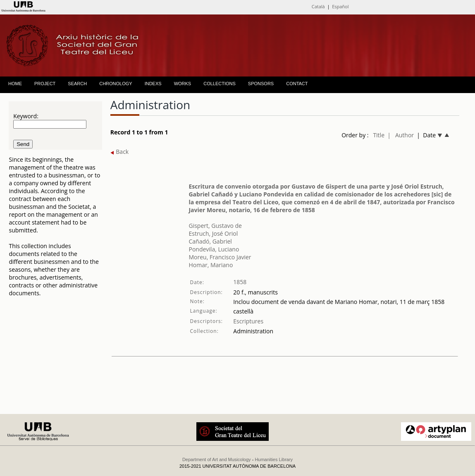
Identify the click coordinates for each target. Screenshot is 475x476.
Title (379, 135)
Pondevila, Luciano (214, 249)
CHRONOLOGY (116, 84)
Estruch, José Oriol (213, 233)
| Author (401, 135)
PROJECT (45, 84)
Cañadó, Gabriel (210, 241)
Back (120, 152)
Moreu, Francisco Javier (220, 257)
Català (318, 6)
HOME (15, 84)
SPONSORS (261, 84)
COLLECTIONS (220, 84)
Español (340, 6)
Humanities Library (274, 459)
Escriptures (248, 321)
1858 (240, 282)
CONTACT (297, 84)
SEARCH (77, 84)
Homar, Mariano (211, 265)
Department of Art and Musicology (217, 459)
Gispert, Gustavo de (215, 226)
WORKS (183, 84)
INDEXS (153, 84)
